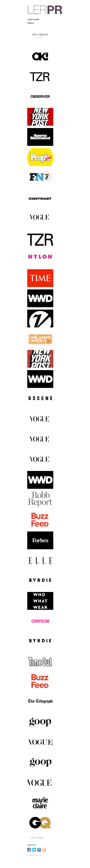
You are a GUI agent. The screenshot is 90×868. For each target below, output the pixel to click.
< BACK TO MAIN (33, 20)
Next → (41, 838)
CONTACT (31, 23)
